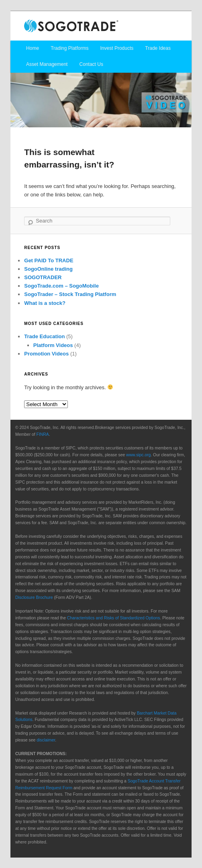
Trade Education (44, 336)
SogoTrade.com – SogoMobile (61, 286)
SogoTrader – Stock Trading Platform (70, 294)
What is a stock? (45, 303)
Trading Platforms (69, 48)
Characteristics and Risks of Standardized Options (114, 618)
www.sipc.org (138, 455)
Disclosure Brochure (34, 597)
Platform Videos (53, 345)
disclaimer (46, 740)
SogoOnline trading (48, 269)
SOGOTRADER (43, 277)
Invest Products (117, 48)
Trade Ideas (158, 48)
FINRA (43, 434)
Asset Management (47, 64)
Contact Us (91, 64)
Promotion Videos (46, 354)
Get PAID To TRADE (49, 260)
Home (33, 48)
